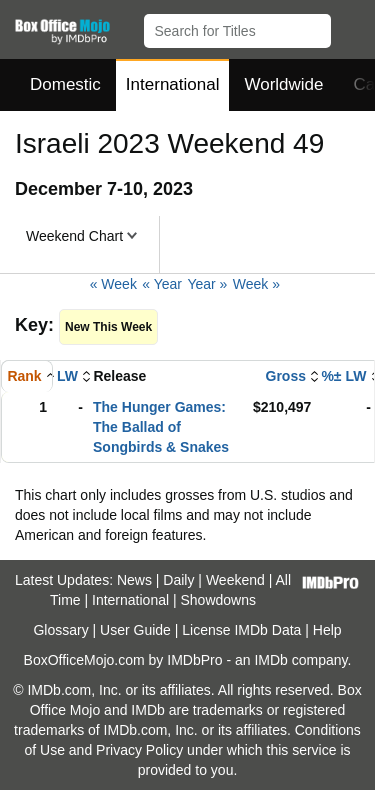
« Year (162, 284)
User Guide (135, 630)
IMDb (270, 660)
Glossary (60, 630)
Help (327, 630)
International (173, 84)
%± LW (343, 376)
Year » (207, 284)
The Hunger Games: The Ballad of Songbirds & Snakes (161, 427)
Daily (178, 580)
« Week (113, 284)
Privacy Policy (139, 750)
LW (67, 376)
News (134, 580)
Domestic (65, 84)
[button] (350, 27)
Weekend (235, 580)
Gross (286, 376)
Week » (256, 284)
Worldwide (283, 84)
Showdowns (219, 600)
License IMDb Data (241, 630)
